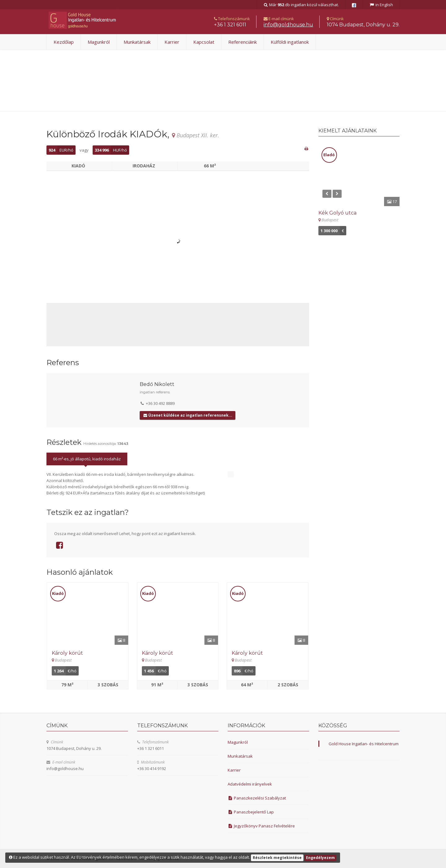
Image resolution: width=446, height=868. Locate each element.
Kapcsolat (204, 42)
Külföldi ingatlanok (290, 42)
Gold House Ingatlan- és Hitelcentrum (364, 744)
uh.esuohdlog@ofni (288, 25)
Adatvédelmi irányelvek (250, 784)
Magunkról (99, 42)
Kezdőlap (64, 42)
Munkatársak (137, 42)
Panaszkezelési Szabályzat (257, 798)
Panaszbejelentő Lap (251, 812)
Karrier (172, 42)
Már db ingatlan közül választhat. (301, 5)
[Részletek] (88, 614)
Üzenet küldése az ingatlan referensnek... (188, 415)
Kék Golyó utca (337, 213)
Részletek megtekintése (277, 858)
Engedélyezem (320, 858)
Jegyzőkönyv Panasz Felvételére (261, 826)
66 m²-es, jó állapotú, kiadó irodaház (87, 459)
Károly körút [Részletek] (67, 653)
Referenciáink (243, 42)
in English (381, 5)
